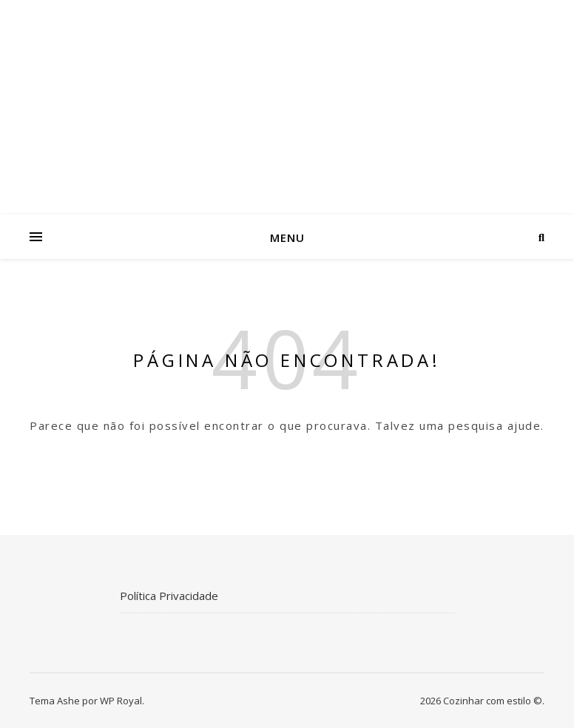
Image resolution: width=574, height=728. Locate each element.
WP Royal (121, 701)
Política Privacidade (169, 596)
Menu (287, 237)
